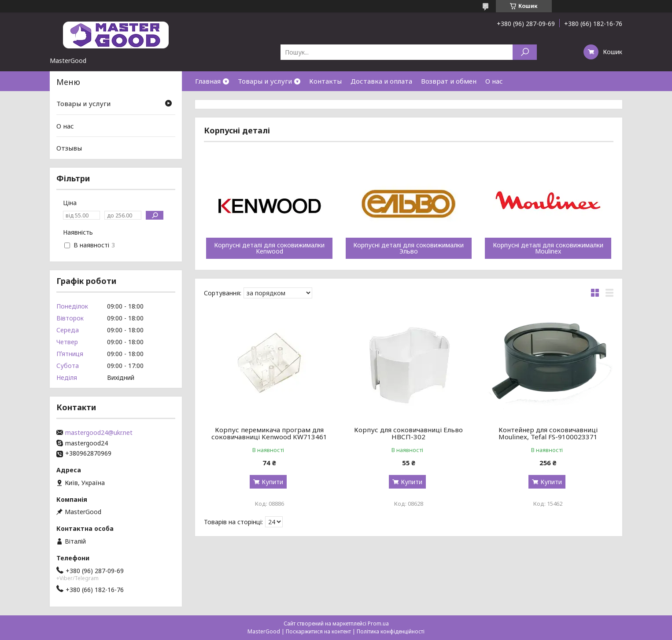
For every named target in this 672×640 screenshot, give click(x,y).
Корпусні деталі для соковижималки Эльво (408, 248)
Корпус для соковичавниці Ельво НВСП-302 (408, 433)
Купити (272, 482)
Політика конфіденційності (391, 631)
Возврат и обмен (449, 81)
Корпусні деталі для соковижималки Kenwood (269, 248)
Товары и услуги (265, 81)
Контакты (325, 81)
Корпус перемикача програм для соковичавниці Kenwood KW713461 (269, 433)
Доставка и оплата (381, 81)
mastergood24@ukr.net (99, 433)
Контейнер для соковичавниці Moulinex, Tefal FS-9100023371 (548, 433)
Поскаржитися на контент (318, 631)
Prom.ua (378, 623)
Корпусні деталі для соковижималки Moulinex (548, 248)
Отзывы (69, 148)
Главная (208, 81)
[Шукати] (525, 52)
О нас (494, 81)
